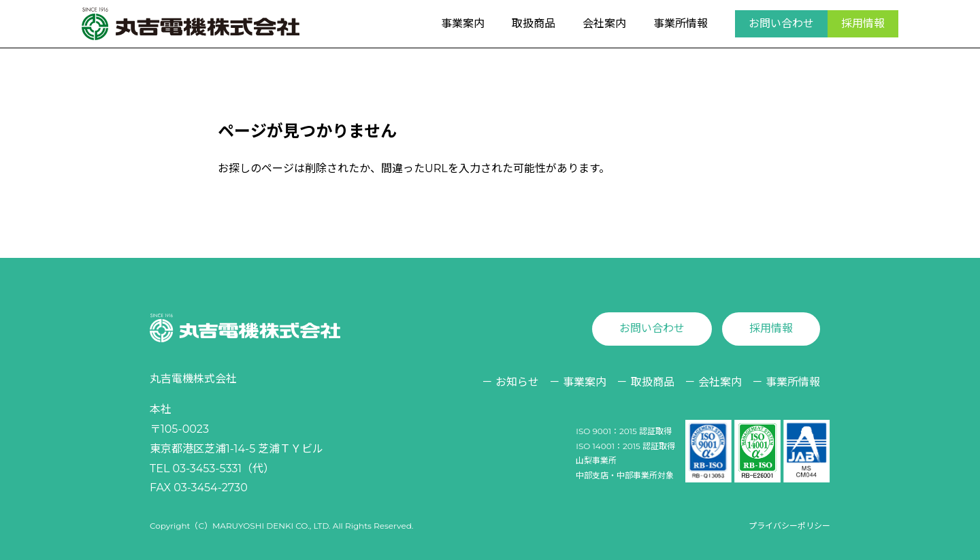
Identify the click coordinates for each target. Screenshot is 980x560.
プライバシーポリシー (789, 526)
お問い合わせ (781, 23)
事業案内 (463, 23)
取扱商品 (534, 23)
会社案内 (604, 23)
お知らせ (517, 382)
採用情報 (863, 23)
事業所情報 (681, 23)
